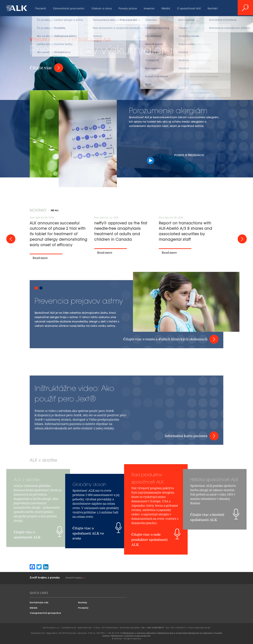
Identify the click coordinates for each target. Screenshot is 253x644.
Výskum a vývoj (102, 9)
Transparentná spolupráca (45, 613)
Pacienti (41, 9)
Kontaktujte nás (39, 603)
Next (242, 239)
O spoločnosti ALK (189, 9)
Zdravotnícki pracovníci (69, 9)
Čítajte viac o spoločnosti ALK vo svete (88, 533)
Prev (11, 239)
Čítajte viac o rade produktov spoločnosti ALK (149, 570)
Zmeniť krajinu (74, 578)
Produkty (83, 608)
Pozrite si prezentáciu (190, 159)
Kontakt (213, 9)
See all (55, 211)
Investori (149, 9)
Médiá (166, 9)
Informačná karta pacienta (186, 436)
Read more (40, 258)
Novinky (83, 603)
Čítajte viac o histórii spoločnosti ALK (207, 546)
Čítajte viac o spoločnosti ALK (27, 563)
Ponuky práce (128, 9)
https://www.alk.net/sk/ (199, 628)
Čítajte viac (41, 68)
